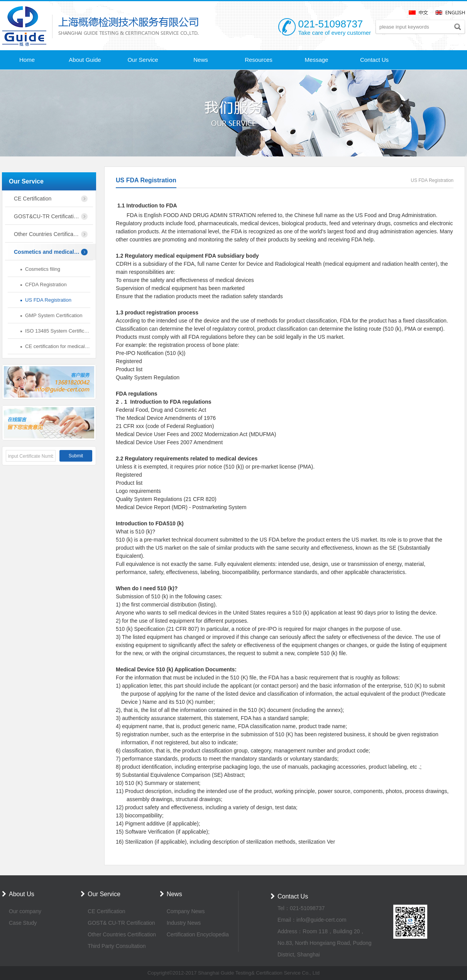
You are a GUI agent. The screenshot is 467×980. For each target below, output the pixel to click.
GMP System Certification (54, 315)
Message (317, 60)
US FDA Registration (48, 300)
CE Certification (106, 911)
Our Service (143, 60)
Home (27, 60)
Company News (186, 911)
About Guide (85, 60)
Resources (259, 60)
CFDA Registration (46, 284)
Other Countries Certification (122, 934)
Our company (25, 911)
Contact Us (374, 60)
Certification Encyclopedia (198, 934)
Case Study (23, 923)
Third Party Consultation (117, 946)
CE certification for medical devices (58, 346)
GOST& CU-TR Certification (121, 923)
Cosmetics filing (43, 269)
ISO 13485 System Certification (58, 331)
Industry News (184, 923)
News (201, 60)
